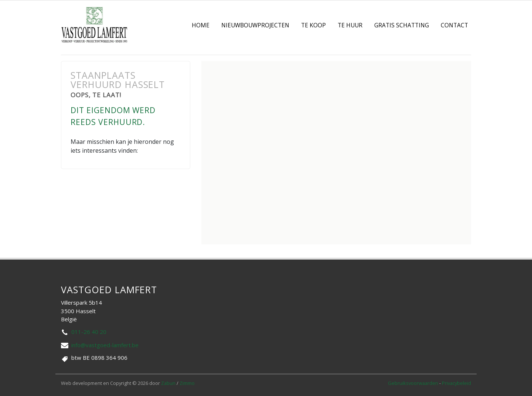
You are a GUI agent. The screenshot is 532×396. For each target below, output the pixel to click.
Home (201, 25)
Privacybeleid (456, 383)
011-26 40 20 (89, 332)
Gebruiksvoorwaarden (414, 383)
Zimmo (187, 383)
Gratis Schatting (402, 25)
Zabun (168, 383)
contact (454, 25)
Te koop (313, 25)
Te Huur (350, 25)
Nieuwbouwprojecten (255, 25)
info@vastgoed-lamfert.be (105, 345)
